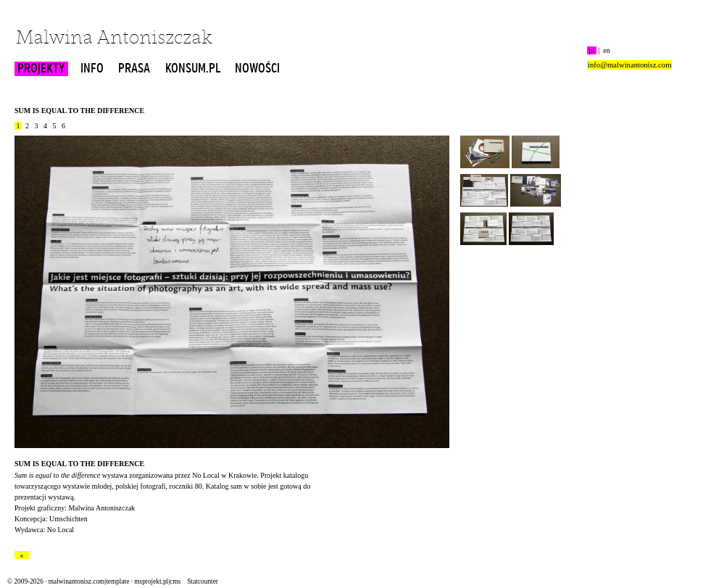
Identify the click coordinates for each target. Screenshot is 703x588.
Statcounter (202, 581)
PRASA (134, 69)
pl (592, 50)
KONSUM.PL (193, 69)
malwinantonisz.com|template (89, 581)
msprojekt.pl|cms (157, 581)
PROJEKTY (41, 69)
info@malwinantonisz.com (629, 65)
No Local (206, 475)
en (607, 50)
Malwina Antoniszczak (114, 39)
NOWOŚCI (257, 69)
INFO (92, 69)
